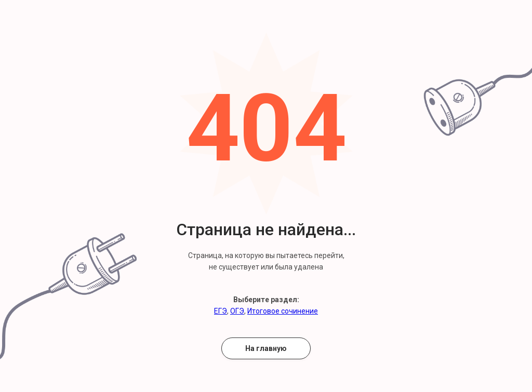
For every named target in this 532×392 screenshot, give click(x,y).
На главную (266, 348)
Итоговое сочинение (283, 311)
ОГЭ (237, 311)
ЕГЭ (221, 311)
